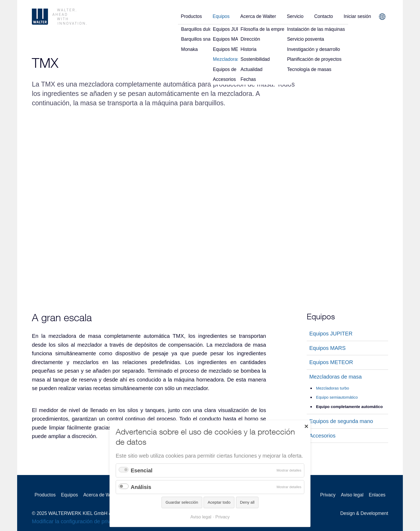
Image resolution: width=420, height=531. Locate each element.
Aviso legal (352, 495)
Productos (191, 16)
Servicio (295, 16)
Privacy (328, 495)
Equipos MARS (328, 348)
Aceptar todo (219, 502)
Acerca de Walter (258, 16)
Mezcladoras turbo (333, 388)
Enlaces (377, 495)
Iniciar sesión (357, 16)
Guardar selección (182, 502)
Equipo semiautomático (337, 397)
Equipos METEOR (331, 362)
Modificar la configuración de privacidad (79, 521)
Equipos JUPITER (331, 334)
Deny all (247, 502)
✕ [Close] (306, 426)
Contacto (324, 16)
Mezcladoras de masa (336, 376)
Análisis (141, 487)
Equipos (221, 16)
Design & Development (364, 513)
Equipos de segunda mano (341, 421)
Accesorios (322, 436)
